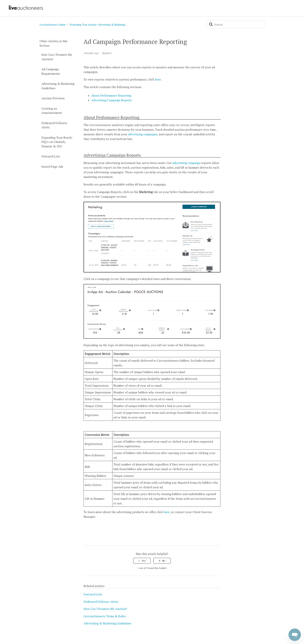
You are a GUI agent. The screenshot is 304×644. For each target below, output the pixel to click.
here (158, 79)
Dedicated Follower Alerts (54, 125)
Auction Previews (53, 98)
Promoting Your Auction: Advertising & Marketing (98, 25)
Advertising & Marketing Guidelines (58, 86)
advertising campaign (186, 163)
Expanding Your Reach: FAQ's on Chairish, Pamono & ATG (57, 142)
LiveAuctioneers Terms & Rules (105, 616)
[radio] (142, 561)
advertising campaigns (143, 134)
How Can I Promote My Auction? (57, 57)
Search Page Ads (52, 167)
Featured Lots (51, 156)
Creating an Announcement (52, 111)
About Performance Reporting (111, 95)
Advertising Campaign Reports (112, 100)
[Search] (235, 24)
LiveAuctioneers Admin (53, 25)
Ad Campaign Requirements (51, 71)
